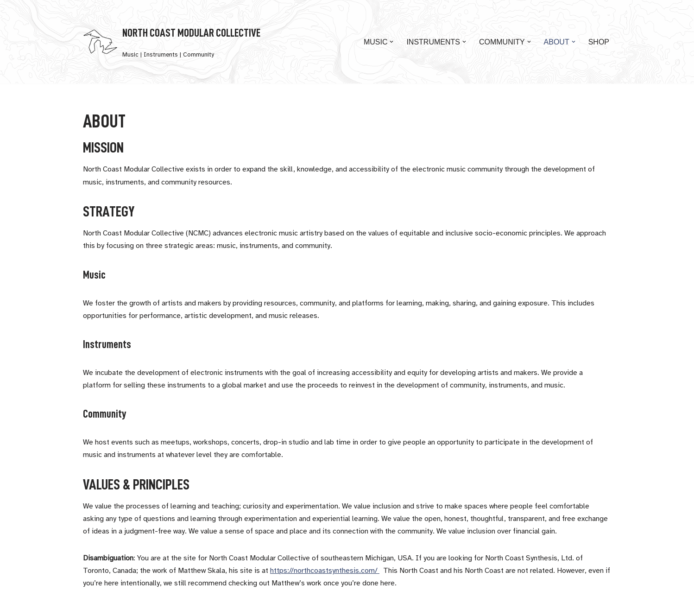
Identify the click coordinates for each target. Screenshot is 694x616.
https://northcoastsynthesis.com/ (325, 571)
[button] (391, 42)
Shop (599, 42)
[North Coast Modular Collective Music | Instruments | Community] (172, 42)
